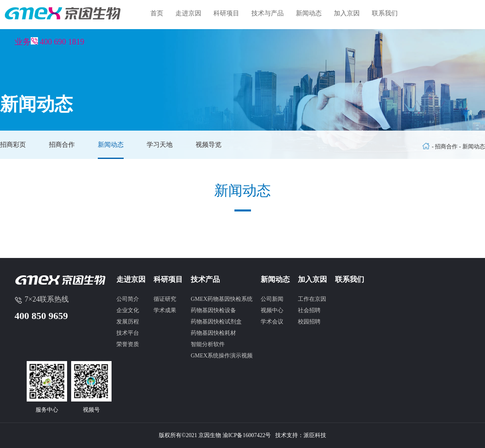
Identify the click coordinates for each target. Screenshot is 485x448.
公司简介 (128, 299)
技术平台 (128, 333)
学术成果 (165, 310)
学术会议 (272, 322)
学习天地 (160, 145)
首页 (157, 13)
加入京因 (347, 13)
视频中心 (272, 310)
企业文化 (128, 310)
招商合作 (62, 145)
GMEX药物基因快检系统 (222, 299)
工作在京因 (312, 299)
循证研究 (165, 299)
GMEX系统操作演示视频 (222, 356)
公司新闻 (272, 299)
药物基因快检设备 (213, 310)
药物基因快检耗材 (213, 333)
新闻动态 (309, 13)
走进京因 (188, 13)
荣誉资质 (128, 344)
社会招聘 (309, 310)
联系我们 (385, 13)
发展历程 (128, 322)
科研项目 (226, 13)
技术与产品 (268, 13)
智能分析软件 (208, 344)
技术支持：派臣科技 (301, 435)
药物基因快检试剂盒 (216, 322)
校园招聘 (309, 322)
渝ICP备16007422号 (247, 435)
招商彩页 (13, 145)
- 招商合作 (445, 147)
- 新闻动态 (472, 147)
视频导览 (209, 145)
